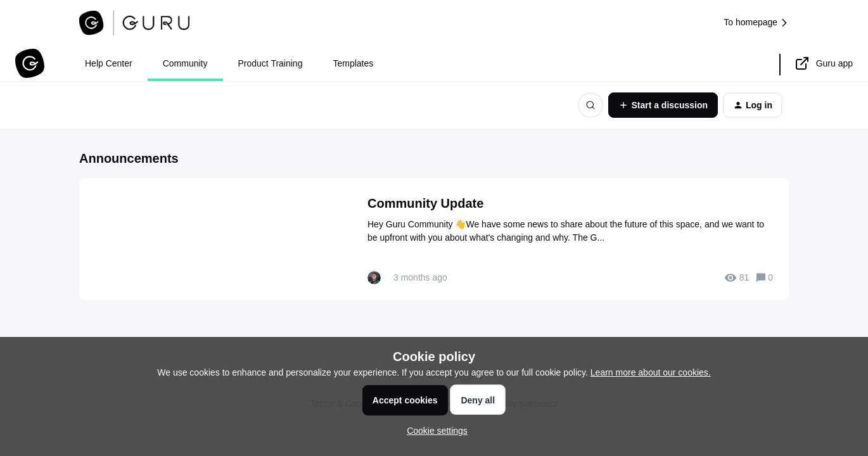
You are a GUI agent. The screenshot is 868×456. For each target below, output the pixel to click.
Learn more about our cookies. (651, 372)
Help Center (109, 63)
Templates (353, 63)
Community (185, 63)
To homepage (756, 22)
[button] (434, 431)
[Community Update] (434, 239)
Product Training (271, 63)
